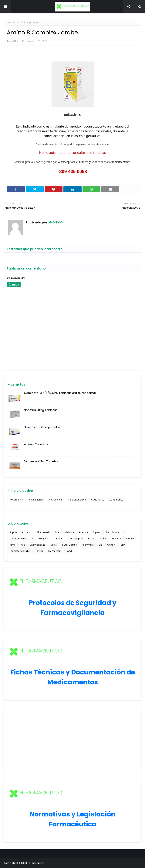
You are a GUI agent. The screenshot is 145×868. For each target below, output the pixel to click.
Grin (123, 545)
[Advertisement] (72, 740)
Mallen (104, 539)
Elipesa (97, 532)
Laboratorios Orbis (20, 551)
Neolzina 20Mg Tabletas (41, 410)
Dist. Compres (75, 539)
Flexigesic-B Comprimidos (42, 427)
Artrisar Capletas (36, 444)
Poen (57, 532)
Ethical (54, 545)
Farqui (92, 539)
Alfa (23, 545)
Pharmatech (43, 532)
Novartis (117, 539)
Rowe (13, 545)
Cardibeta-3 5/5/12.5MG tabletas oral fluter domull (60, 393)
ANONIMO (15, 41)
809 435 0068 (73, 171)
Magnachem (55, 551)
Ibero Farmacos (114, 532)
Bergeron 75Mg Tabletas (41, 461)
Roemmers (88, 545)
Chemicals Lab (38, 545)
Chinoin (111, 545)
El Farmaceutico (35, 863)
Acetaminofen (35, 500)
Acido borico (116, 500)
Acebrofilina (16, 500)
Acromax (27, 532)
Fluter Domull (69, 545)
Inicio (10, 22)
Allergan (83, 532)
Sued (69, 551)
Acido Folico (98, 500)
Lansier (39, 551)
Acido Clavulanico (76, 500)
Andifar (59, 539)
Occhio (130, 539)
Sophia (13, 532)
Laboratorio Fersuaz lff (22, 539)
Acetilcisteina (55, 500)
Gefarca (70, 532)
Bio (100, 545)
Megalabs (44, 539)
